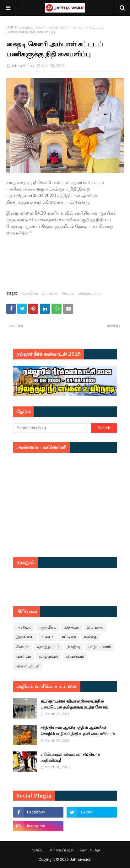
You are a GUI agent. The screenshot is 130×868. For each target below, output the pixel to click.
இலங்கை (50, 293)
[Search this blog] (52, 428)
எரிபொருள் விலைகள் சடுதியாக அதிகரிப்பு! (70, 758)
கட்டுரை (69, 637)
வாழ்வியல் (49, 656)
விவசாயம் (75, 656)
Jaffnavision (81, 860)
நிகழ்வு (68, 293)
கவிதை (90, 637)
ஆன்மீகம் (29, 293)
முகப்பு (38, 850)
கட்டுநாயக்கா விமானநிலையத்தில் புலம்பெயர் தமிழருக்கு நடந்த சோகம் (74, 704)
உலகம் (48, 637)
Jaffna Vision (22, 66)
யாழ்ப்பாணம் (32, 27)
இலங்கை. (25, 637)
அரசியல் (24, 627)
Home (11, 27)
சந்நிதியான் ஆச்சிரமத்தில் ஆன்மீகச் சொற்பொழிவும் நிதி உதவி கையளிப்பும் (78, 731)
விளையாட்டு (28, 666)
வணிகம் (24, 656)
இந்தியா (72, 627)
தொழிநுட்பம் (48, 647)
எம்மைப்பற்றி (62, 850)
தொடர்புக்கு (90, 850)
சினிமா (22, 647)
